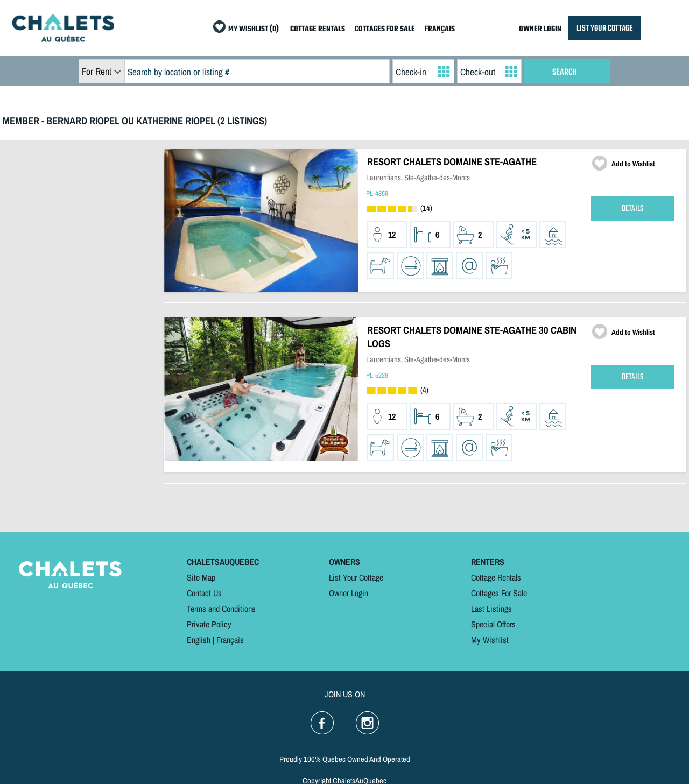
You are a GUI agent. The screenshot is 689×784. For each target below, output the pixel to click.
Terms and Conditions (221, 609)
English (199, 640)
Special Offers (493, 624)
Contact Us (204, 593)
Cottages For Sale (499, 593)
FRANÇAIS (440, 29)
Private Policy (209, 624)
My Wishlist (490, 640)
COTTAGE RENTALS (318, 29)
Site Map (201, 577)
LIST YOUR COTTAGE (604, 28)
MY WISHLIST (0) (254, 29)
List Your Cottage (356, 577)
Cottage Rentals (496, 577)
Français (230, 640)
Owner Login (349, 593)
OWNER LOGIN (540, 29)
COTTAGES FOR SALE (385, 29)
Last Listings (491, 609)
